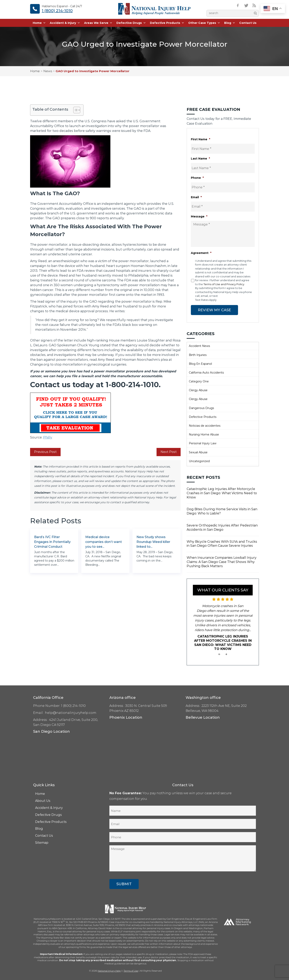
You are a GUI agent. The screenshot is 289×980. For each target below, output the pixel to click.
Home (39, 23)
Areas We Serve (98, 23)
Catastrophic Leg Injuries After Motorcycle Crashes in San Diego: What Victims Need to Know (222, 493)
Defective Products (167, 23)
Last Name (200, 159)
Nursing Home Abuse (204, 434)
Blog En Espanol (200, 364)
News (48, 71)
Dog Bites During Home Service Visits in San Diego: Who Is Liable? (222, 511)
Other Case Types (204, 23)
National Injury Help (109, 970)
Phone (197, 178)
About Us (43, 801)
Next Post (169, 452)
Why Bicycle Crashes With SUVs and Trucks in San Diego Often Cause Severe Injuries (222, 544)
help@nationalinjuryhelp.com (71, 713)
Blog (230, 23)
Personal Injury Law (203, 443)
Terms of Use (131, 970)
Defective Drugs (131, 23)
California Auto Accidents (206, 372)
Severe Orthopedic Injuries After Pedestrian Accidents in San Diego (222, 527)
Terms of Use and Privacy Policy (224, 284)
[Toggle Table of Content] (75, 110)
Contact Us (248, 23)
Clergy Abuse (198, 390)
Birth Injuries (198, 355)
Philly (48, 437)
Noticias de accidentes (205, 425)
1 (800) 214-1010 (57, 11)
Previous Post (45, 452)
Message (199, 216)
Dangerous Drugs (201, 408)
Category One (199, 381)
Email (196, 197)
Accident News (199, 346)
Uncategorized (199, 461)
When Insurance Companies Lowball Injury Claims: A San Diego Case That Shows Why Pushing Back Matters (222, 562)
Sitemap (42, 842)
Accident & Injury (65, 23)
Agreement (201, 253)
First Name (200, 139)
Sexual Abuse (198, 452)
